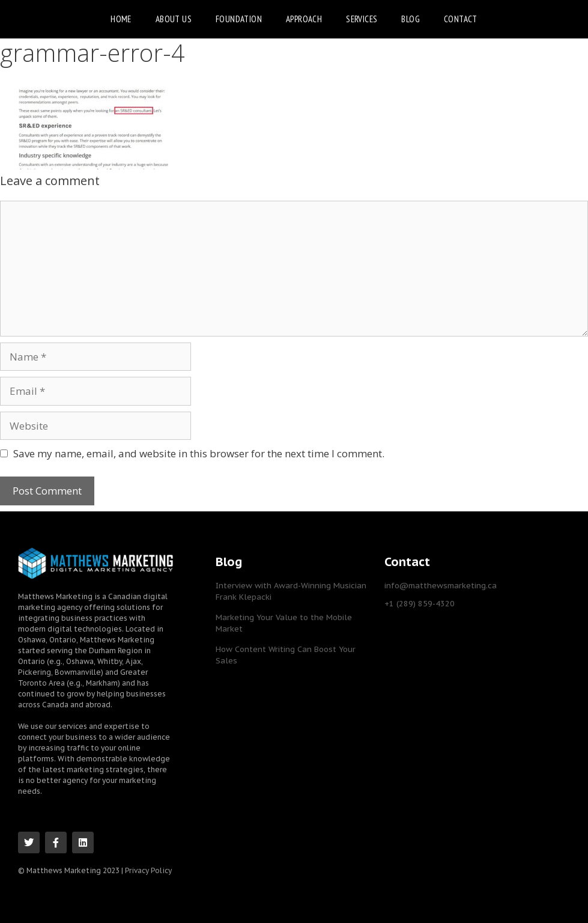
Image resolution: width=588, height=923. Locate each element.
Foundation (239, 19)
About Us (174, 19)
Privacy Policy (148, 870)
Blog (411, 19)
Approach (304, 19)
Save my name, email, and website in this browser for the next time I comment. (199, 453)
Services (362, 19)
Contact (461, 19)
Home (121, 19)
